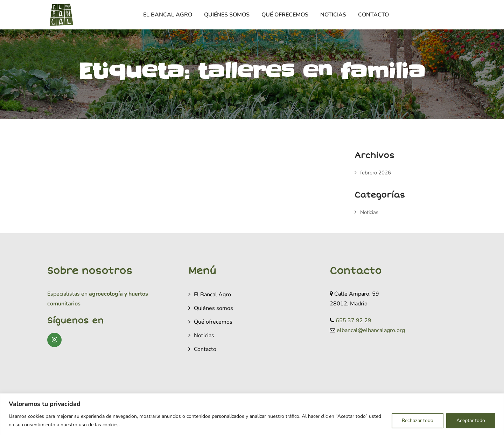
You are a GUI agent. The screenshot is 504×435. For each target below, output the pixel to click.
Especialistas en (67, 294)
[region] (252, 414)
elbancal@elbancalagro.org (371, 330)
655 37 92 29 (353, 320)
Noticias (333, 15)
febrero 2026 (376, 173)
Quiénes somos (227, 15)
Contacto (373, 15)
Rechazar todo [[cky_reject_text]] (418, 420)
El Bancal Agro (168, 15)
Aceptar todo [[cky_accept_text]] (471, 420)
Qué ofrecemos (285, 15)
